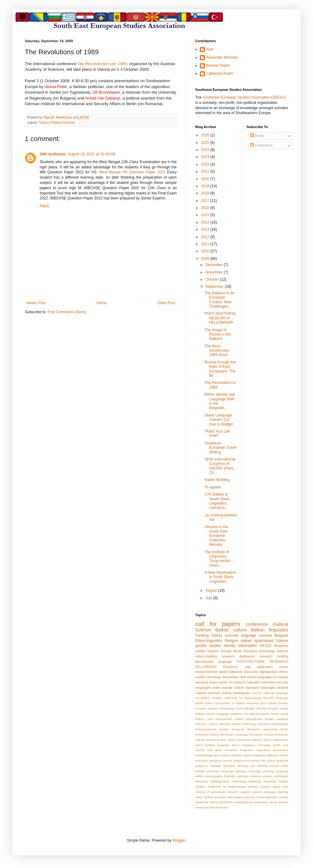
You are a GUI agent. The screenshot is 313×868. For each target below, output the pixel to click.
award (223, 672)
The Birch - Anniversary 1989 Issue (217, 351)
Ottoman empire (230, 724)
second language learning (270, 792)
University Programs (239, 750)
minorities (268, 682)
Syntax (200, 750)
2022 (206, 164)
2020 (206, 179)
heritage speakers (223, 766)
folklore (282, 641)
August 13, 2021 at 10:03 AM (92, 154)
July (209, 598)
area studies (222, 755)
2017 (206, 201)
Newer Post (36, 303)
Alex (210, 49)
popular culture (233, 688)
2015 (206, 215)
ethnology (214, 677)
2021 (206, 171)
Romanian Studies (261, 734)
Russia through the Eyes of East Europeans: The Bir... (220, 369)
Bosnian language (276, 698)
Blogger (179, 840)
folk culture (268, 761)
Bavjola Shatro (218, 65)
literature (202, 682)
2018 (206, 193)
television (271, 797)
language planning (261, 771)
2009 (206, 259)
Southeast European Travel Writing (220, 448)
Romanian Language (234, 734)
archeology (267, 651)
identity (230, 646)
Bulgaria (281, 635)
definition (272, 755)
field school (248, 677)
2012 (206, 237)
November (215, 272)
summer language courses (249, 635)
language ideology (234, 771)
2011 (206, 244)
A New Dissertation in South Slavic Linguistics (220, 577)
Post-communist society (212, 729)
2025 (206, 143)
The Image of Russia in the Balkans (218, 334)
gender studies (208, 646)
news (216, 688)
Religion (232, 641)
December (215, 265)
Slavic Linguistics (243, 745)
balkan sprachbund (257, 641)
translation (226, 802)
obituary (253, 787)
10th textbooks (53, 154)
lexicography (214, 776)
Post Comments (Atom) (67, 312)
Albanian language (276, 693)
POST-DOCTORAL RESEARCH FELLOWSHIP (220, 318)
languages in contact (273, 677)
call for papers (218, 624)
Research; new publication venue (256, 667)
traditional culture (207, 802)
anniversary (280, 750)
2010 (206, 251)
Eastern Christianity (221, 708)
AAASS (257, 693)
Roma (284, 729)
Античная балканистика (212, 807)
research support (239, 792)
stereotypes (235, 797)
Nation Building (217, 480)
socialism (220, 797)
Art (197, 698)
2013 (206, 229)
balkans (282, 651)
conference (257, 624)
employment (241, 761)
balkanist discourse (244, 672)
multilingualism (220, 781)
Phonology (250, 724)
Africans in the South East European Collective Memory (216, 536)
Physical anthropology (273, 724)
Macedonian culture (230, 719)
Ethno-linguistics (209, 641)
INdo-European (259, 714)
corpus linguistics (254, 755)
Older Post (166, 303)
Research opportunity (262, 729)
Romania (250, 651)
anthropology (204, 755)
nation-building (206, 656)
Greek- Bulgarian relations (224, 714)
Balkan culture (231, 630)
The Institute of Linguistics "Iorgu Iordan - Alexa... (219, 559)
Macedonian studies (260, 719)
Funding (202, 635)
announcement (206, 672)
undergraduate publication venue (256, 802)
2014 (206, 222)
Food (239, 708)
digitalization (269, 672)
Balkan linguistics (270, 630)
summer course (220, 693)
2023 (206, 157)
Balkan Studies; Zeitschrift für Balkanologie (231, 698)
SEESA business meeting (245, 740)
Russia (221, 740)
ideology (243, 766)
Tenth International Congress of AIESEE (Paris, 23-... (220, 466)
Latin (210, 719)
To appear (213, 487)
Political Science (63, 122)
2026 (206, 135)
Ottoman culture (206, 724)
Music (237, 651)
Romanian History (207, 734)
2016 (206, 208)
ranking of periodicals (210, 792)
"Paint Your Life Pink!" (217, 434)
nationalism (247, 646)
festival (255, 761)
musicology (239, 781)
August (212, 590)
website (283, 802)
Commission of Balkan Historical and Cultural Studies (251, 703)
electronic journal (220, 761)
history (44, 122)
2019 (206, 186)
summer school (254, 797)
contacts (236, 755)
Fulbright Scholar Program (261, 708)
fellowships (230, 677)
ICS (245, 714)
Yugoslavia (263, 750)
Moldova (283, 719)
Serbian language (217, 745)
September (215, 287)
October (213, 279)
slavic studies (204, 797)
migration (253, 682)
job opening (259, 766)
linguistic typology (236, 776)
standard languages (261, 688)
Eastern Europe (220, 651)
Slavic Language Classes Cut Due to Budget (219, 420)
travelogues (242, 693)
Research (238, 729)
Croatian (201, 708)
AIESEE (265, 646)
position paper (270, 787)
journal (274, 766)
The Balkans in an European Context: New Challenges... (219, 300)
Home (102, 303)
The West (214, 750)
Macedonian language (214, 661)
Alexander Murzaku (222, 57)
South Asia (280, 745)
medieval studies (260, 776)
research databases (238, 656)
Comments (261, 145)
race (285, 787)
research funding (274, 656)
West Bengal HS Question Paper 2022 (132, 172)
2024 (206, 150)
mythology (255, 781)
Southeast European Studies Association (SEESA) (244, 97)
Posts (257, 136)
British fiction (204, 703)
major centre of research (227, 682)
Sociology (264, 745)
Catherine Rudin (220, 73)
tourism (283, 797)
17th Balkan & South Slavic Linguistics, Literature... (217, 501)
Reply (44, 206)
